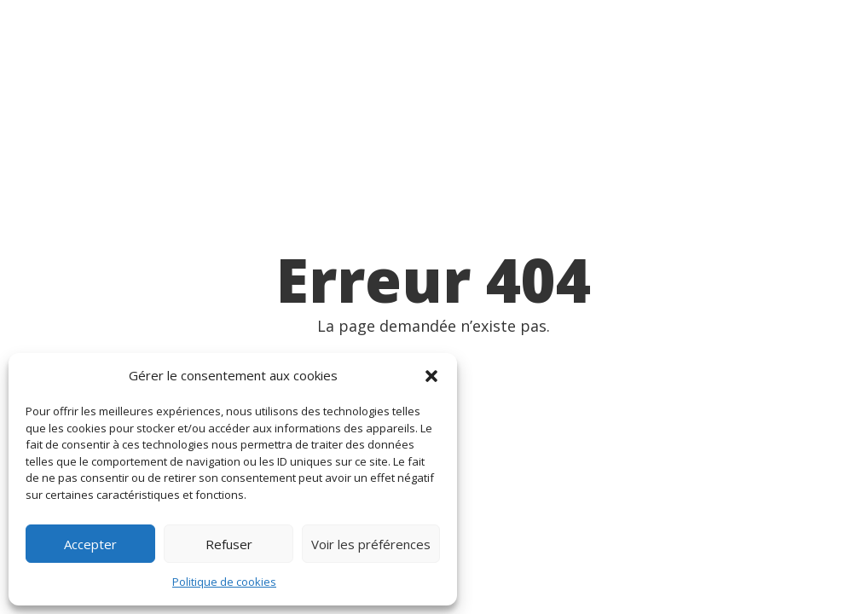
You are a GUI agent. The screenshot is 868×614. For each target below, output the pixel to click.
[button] (431, 376)
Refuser (229, 544)
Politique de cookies (224, 582)
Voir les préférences (371, 544)
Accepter (90, 544)
